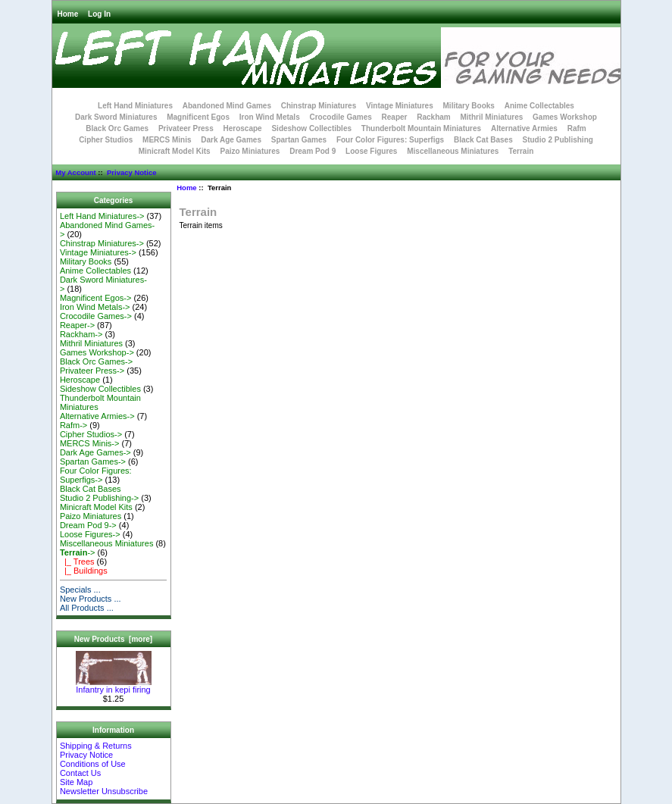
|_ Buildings (84, 571)
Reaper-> (77, 325)
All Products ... (87, 608)
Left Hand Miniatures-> (102, 216)
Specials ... (80, 590)
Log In (99, 14)
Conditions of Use (93, 764)
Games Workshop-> (97, 352)
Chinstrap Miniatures (319, 106)
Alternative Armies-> (97, 416)
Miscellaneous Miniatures (453, 151)
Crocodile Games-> (96, 316)
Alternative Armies (524, 128)
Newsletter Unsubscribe (104, 791)
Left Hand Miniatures (135, 106)
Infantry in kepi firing (114, 686)
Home (68, 14)
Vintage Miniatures (400, 106)
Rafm (577, 128)
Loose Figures (371, 151)
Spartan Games (299, 140)
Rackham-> (81, 334)
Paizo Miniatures (250, 151)
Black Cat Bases (483, 140)
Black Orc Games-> (96, 361)
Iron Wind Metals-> (95, 307)
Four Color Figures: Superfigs (390, 140)
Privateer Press (186, 128)
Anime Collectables (539, 106)
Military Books (469, 106)
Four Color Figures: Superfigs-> (96, 475)
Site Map (76, 782)
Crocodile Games (341, 117)
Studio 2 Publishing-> (99, 498)
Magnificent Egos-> (95, 298)
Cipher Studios (106, 140)
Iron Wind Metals (270, 117)
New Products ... (91, 599)
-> (78, 552)
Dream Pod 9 (313, 151)
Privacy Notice (131, 172)
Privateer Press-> (92, 371)
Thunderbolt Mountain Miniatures (421, 128)
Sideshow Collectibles (311, 128)
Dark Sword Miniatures (116, 117)
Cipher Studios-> (91, 434)
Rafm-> (73, 425)
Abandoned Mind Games (227, 106)
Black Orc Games (117, 128)
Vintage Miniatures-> (98, 252)
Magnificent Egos (198, 117)
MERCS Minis (167, 140)
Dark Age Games (231, 140)
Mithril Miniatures (491, 117)
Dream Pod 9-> (88, 525)
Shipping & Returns (96, 746)
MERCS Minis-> (90, 443)
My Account (75, 172)
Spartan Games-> (93, 461)
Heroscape (243, 128)
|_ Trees (77, 562)
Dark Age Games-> (95, 452)
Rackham (433, 117)
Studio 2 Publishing (558, 140)
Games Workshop (565, 117)
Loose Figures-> (90, 534)
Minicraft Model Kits (175, 151)
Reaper (395, 117)
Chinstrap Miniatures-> (102, 243)
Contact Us (80, 773)
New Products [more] (113, 639)
